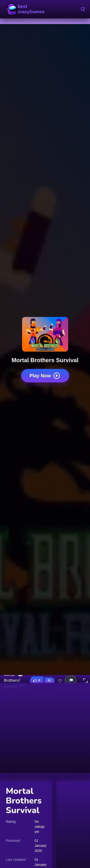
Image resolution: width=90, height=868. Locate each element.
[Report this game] (71, 680)
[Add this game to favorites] (60, 681)
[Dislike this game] (49, 681)
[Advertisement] (45, 728)
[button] (85, 681)
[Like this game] (37, 680)
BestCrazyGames (26, 9)
